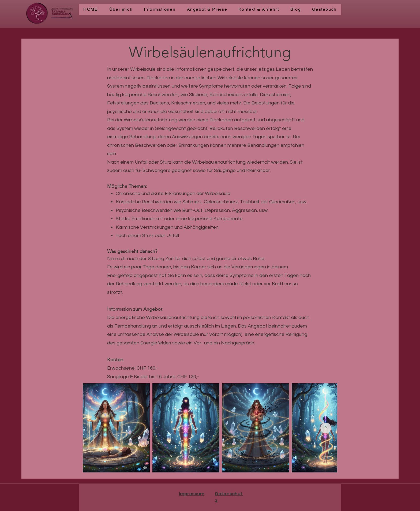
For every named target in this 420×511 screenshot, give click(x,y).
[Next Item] (326, 428)
